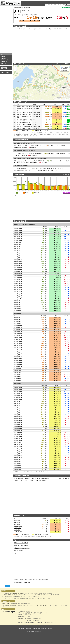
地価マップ (3, 58)
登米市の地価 (4, 69)
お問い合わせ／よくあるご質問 (26, 623)
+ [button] (15, 67)
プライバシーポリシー (50, 623)
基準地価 (20, 593)
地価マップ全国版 (5, 73)
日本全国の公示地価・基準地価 (22, 548)
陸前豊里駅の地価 (18, 526)
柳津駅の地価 (17, 530)
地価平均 (3, 57)
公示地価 (15, 593)
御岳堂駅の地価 (17, 528)
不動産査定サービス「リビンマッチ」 (39, 605)
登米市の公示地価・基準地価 (21, 543)
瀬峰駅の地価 (17, 520)
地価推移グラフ (4, 62)
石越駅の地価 (17, 524)
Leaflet (57, 99)
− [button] (15, 70)
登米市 (25, 7)
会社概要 (39, 623)
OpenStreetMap (62, 99)
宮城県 (21, 7)
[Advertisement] (6, 29)
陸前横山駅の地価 (18, 532)
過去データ (3, 63)
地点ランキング (4, 60)
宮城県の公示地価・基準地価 (21, 546)
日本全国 (16, 7)
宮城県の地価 (4, 67)
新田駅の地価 (17, 522)
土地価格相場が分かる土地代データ (35, 631)
